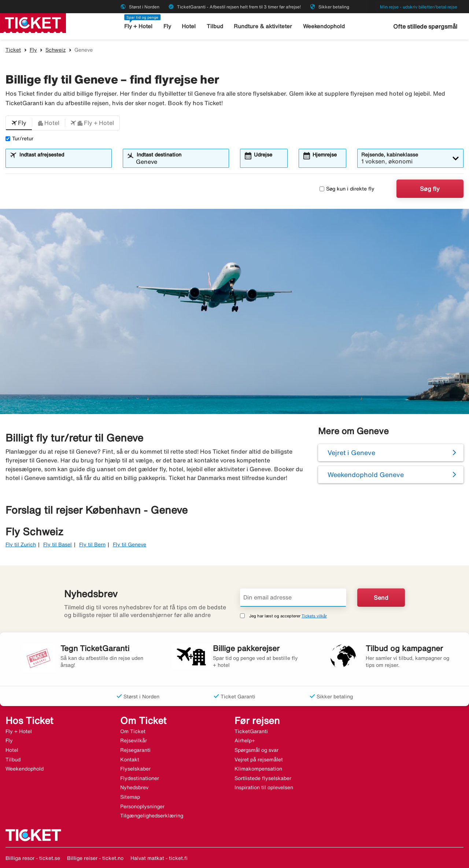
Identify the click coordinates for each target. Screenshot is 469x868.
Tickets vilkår (314, 616)
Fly (167, 26)
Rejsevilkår (134, 740)
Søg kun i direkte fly (347, 189)
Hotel (189, 26)
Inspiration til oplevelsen (264, 787)
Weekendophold (324, 26)
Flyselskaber (135, 769)
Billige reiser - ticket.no (95, 858)
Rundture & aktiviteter (263, 26)
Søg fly (430, 189)
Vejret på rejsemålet (259, 760)
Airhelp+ (245, 740)
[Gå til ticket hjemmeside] (33, 22)
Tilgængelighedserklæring (152, 816)
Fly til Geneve (130, 544)
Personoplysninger (142, 806)
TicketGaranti (251, 731)
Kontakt (130, 760)
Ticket (13, 50)
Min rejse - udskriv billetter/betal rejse (419, 7)
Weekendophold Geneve (366, 474)
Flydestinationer (140, 778)
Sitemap (130, 797)
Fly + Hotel (138, 26)
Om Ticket (133, 731)
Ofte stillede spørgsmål (425, 26)
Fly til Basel (58, 544)
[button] (19, 123)
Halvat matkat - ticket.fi (159, 858)
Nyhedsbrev (134, 787)
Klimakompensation (258, 769)
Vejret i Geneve (351, 453)
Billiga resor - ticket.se (33, 858)
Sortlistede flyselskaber (263, 778)
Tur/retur (19, 138)
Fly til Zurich (21, 544)
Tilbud (215, 26)
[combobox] (63, 162)
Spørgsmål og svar (256, 750)
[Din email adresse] (293, 598)
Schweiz (56, 50)
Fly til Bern (92, 544)
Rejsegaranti (135, 750)
